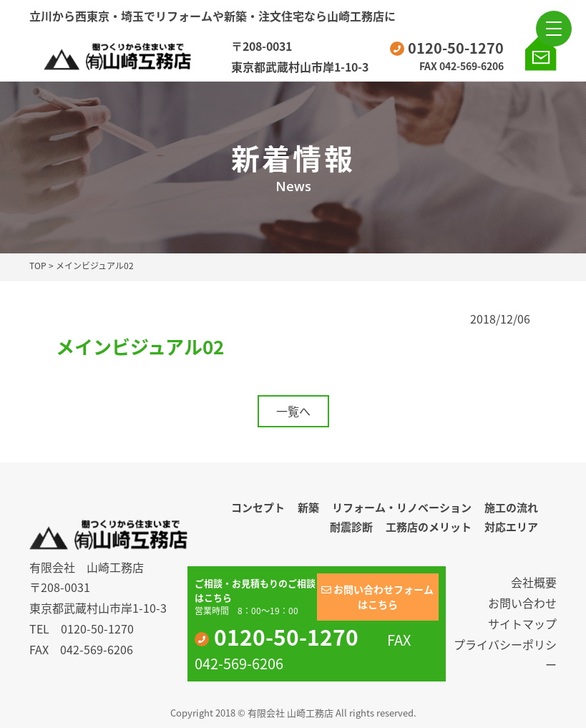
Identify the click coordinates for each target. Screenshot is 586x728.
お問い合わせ (522, 603)
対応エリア (511, 527)
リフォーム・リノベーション (402, 508)
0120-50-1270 (447, 48)
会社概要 (534, 582)
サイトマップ (522, 623)
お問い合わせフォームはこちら (377, 597)
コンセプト (258, 508)
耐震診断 (351, 527)
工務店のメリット (429, 527)
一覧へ (293, 411)
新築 (308, 508)
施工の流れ (511, 508)
